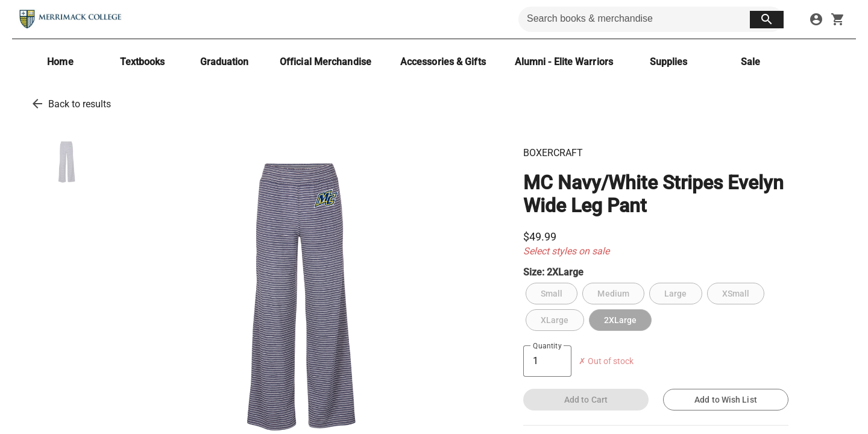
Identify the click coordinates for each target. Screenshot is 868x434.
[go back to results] (37, 104)
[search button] (767, 20)
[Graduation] (224, 62)
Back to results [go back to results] (80, 104)
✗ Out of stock (606, 361)
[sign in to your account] (816, 19)
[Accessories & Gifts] (443, 62)
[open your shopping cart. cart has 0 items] (838, 19)
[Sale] (750, 62)
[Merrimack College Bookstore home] (71, 19)
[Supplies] (668, 62)
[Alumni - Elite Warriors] (564, 62)
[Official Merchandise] (325, 62)
